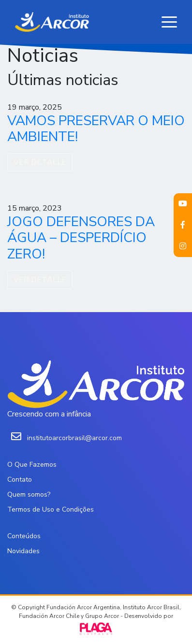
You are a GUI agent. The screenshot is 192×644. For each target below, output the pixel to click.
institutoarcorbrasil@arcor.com (74, 438)
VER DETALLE (40, 162)
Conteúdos (24, 536)
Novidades (23, 551)
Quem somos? (29, 494)
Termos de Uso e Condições (51, 509)
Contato (20, 479)
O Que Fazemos (32, 465)
